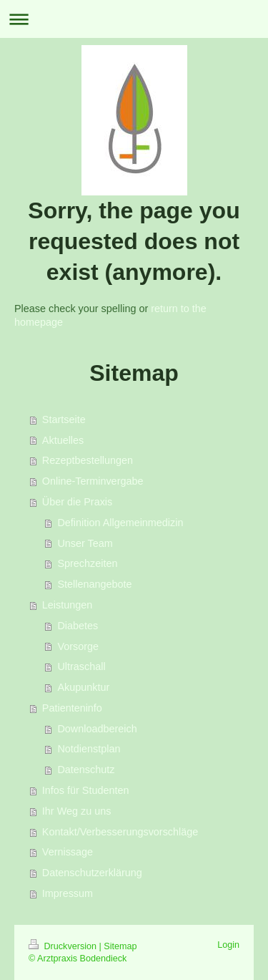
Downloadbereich (97, 729)
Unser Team (85, 543)
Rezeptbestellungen (88, 460)
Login (228, 945)
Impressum (68, 893)
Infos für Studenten (86, 790)
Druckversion (64, 946)
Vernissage (68, 852)
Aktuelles (63, 440)
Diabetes (78, 626)
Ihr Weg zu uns (77, 811)
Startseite (64, 419)
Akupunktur (83, 687)
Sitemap (120, 946)
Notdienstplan (89, 749)
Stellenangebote (94, 584)
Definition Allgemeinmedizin (120, 523)
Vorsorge (78, 646)
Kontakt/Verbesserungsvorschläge (120, 832)
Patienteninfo (72, 708)
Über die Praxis (77, 502)
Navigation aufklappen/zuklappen (134, 19)
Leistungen (67, 605)
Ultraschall (81, 666)
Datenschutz (86, 770)
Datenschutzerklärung (92, 873)
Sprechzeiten (87, 563)
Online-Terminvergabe (93, 481)
